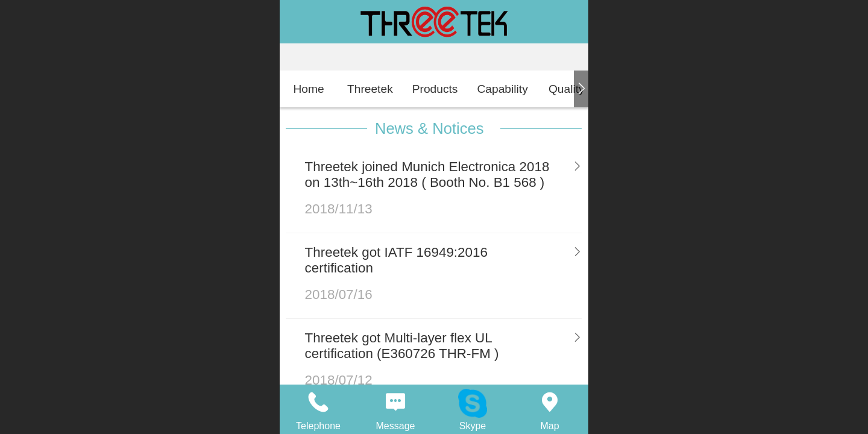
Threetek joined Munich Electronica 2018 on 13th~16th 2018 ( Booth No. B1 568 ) (427, 175)
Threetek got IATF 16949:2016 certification (396, 260)
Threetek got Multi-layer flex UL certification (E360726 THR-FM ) (402, 346)
